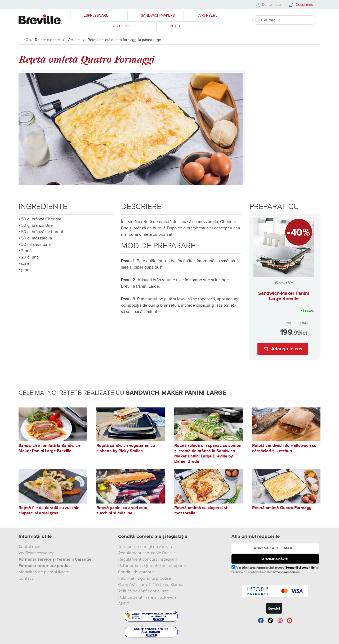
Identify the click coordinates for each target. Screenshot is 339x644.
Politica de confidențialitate (144, 591)
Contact (26, 578)
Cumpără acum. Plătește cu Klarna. (151, 585)
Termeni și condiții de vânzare (146, 547)
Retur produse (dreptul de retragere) (152, 566)
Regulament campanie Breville (147, 553)
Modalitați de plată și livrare (44, 572)
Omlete (74, 40)
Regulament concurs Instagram (148, 559)
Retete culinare (47, 40)
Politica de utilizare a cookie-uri (147, 597)
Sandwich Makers (158, 15)
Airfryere (208, 15)
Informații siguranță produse (145, 578)
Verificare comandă (37, 553)
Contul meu (30, 547)
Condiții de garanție (136, 572)
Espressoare (96, 15)
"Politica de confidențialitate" (252, 572)
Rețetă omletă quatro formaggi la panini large (124, 40)
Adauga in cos (287, 349)
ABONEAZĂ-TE (275, 559)
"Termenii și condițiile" (300, 568)
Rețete (176, 26)
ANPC (124, 604)
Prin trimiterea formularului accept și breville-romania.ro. (275, 569)
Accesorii (121, 26)
